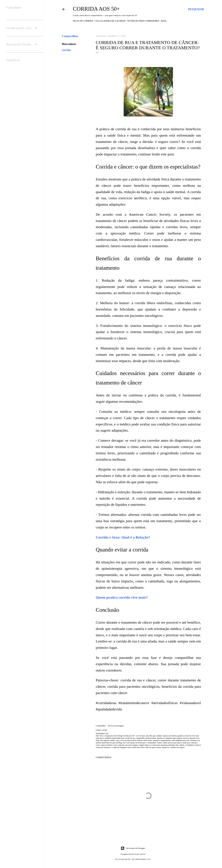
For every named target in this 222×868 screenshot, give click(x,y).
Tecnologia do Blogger (133, 848)
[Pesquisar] (196, 9)
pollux (143, 854)
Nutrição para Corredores (143, 21)
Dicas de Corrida (83, 21)
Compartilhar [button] (70, 36)
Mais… (165, 21)
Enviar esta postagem (116, 726)
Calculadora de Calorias (110, 21)
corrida (66, 50)
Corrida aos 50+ (96, 9)
